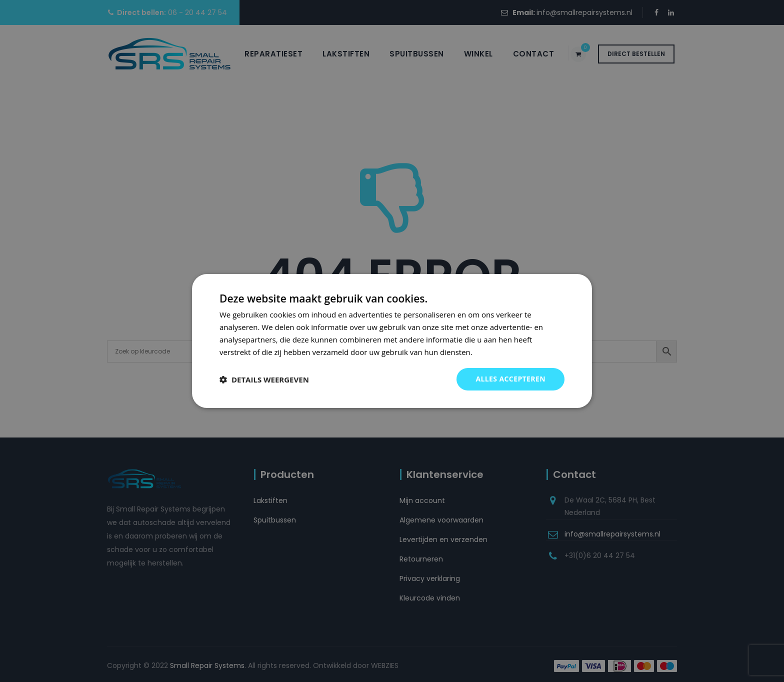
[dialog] (392, 341)
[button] (264, 379)
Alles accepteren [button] (510, 379)
